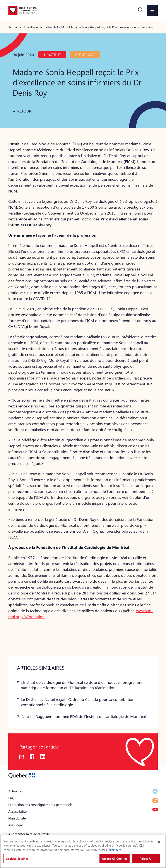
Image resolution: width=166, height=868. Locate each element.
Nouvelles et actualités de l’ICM (43, 27)
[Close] (159, 842)
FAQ (11, 798)
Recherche (85, 55)
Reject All (146, 858)
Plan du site (17, 818)
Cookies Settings (17, 858)
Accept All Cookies (115, 858)
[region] (83, 851)
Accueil (13, 27)
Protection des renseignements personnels (40, 805)
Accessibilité (17, 811)
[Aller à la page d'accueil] (22, 10)
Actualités (16, 791)
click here (115, 850)
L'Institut (52, 55)
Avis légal (15, 825)
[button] (140, 10)
